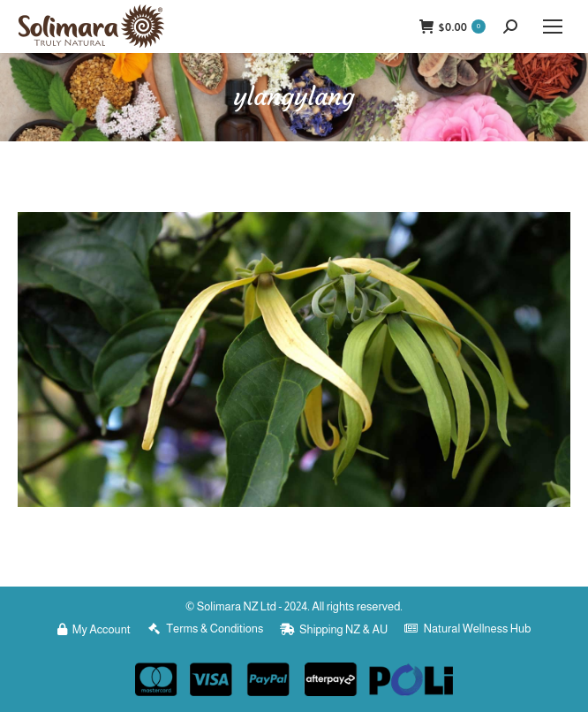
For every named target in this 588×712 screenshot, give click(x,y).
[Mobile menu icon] (553, 27)
